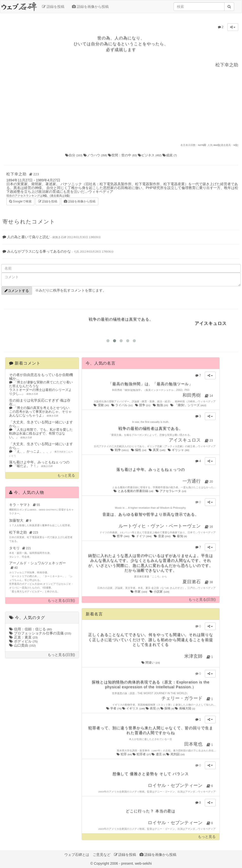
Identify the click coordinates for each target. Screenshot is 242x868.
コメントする (17, 291)
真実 (157, 450)
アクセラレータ (171, 491)
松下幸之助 (23, 174)
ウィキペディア (101, 192)
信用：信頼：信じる (31, 629)
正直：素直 (23, 637)
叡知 (180, 536)
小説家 (160, 592)
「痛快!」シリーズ (189, 405)
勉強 (161, 405)
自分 (74, 155)
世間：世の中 (123, 155)
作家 (139, 592)
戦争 (120, 450)
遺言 (159, 754)
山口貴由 (22, 645)
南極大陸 (185, 708)
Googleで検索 (20, 201)
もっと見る (66, 475)
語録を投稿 (53, 7)
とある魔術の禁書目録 (134, 491)
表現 (153, 708)
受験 (101, 405)
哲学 (121, 536)
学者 (114, 708)
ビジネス (150, 155)
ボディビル (23, 641)
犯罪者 (142, 754)
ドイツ (142, 536)
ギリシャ (179, 450)
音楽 (162, 536)
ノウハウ (96, 155)
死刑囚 (175, 754)
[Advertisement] (121, 105)
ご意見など (102, 855)
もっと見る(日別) (61, 601)
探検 (168, 708)
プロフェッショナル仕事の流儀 (40, 633)
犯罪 (125, 754)
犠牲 (139, 450)
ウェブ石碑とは (77, 855)
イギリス (134, 708)
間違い (151, 663)
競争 (143, 405)
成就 (170, 155)
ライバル (122, 405)
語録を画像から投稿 (90, 7)
